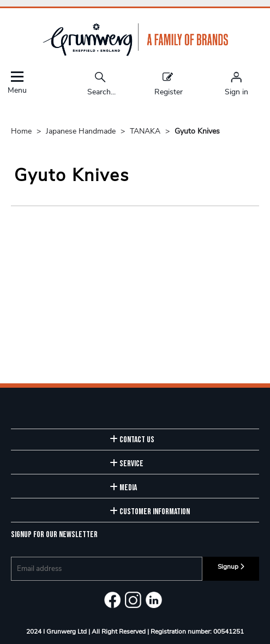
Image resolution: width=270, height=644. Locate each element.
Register (169, 83)
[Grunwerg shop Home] (135, 54)
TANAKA (146, 131)
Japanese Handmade (82, 131)
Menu (17, 83)
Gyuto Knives (197, 131)
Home (22, 131)
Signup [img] (231, 567)
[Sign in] (236, 83)
